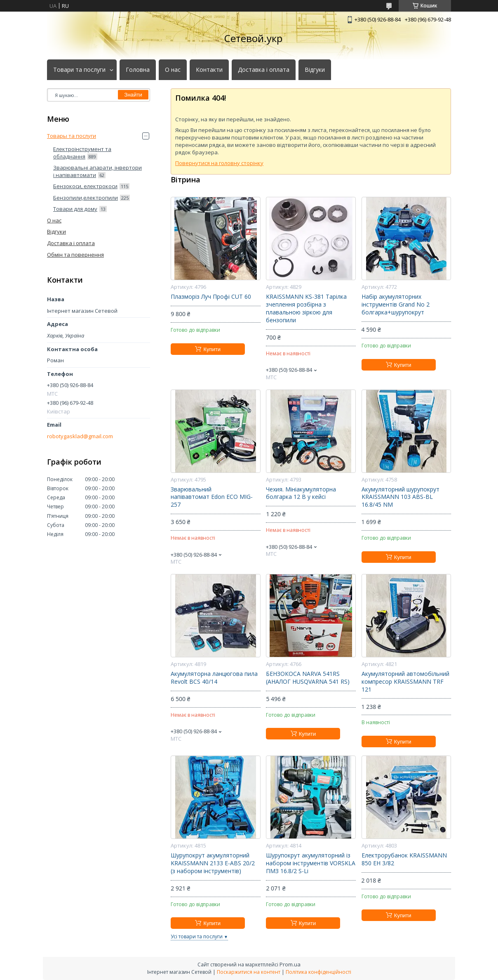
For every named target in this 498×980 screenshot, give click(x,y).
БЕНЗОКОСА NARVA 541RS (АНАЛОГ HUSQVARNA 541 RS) (308, 678)
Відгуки (315, 70)
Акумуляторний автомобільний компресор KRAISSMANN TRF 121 (405, 682)
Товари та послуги (79, 70)
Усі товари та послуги (197, 936)
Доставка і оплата (264, 70)
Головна (138, 70)
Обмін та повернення (75, 255)
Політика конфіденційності (318, 972)
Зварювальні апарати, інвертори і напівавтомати (97, 171)
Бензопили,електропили (86, 198)
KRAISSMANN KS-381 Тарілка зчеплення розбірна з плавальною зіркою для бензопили (306, 308)
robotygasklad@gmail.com (80, 436)
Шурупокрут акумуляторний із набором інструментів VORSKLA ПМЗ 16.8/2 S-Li (311, 863)
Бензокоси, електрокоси (85, 186)
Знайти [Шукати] (133, 95)
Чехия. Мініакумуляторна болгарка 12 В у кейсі (301, 493)
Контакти (209, 70)
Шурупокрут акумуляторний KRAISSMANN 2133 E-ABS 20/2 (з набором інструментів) (213, 863)
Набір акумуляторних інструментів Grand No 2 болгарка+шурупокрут (396, 305)
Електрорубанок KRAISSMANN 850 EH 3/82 (404, 859)
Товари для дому (75, 209)
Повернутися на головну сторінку (219, 163)
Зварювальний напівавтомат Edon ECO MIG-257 (212, 497)
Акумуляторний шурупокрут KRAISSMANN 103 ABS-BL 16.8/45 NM (401, 497)
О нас (173, 70)
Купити (212, 349)
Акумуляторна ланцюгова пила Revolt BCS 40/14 (214, 678)
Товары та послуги (72, 136)
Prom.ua (290, 964)
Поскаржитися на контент (249, 972)
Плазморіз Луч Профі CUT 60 (211, 297)
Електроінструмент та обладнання (82, 153)
